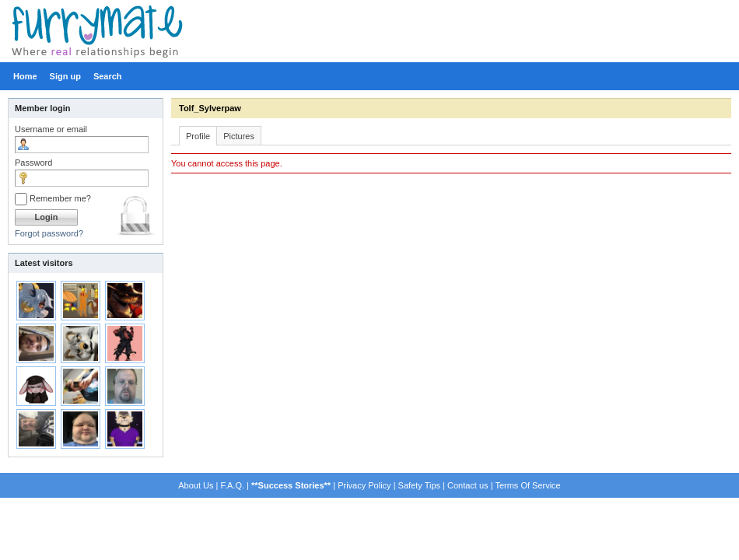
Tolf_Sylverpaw (210, 108)
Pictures (239, 136)
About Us (196, 485)
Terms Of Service (527, 485)
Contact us (468, 485)
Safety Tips (419, 485)
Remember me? (53, 198)
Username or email (51, 129)
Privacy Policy (364, 485)
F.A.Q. (232, 485)
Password (33, 163)
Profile (198, 136)
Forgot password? (49, 233)
